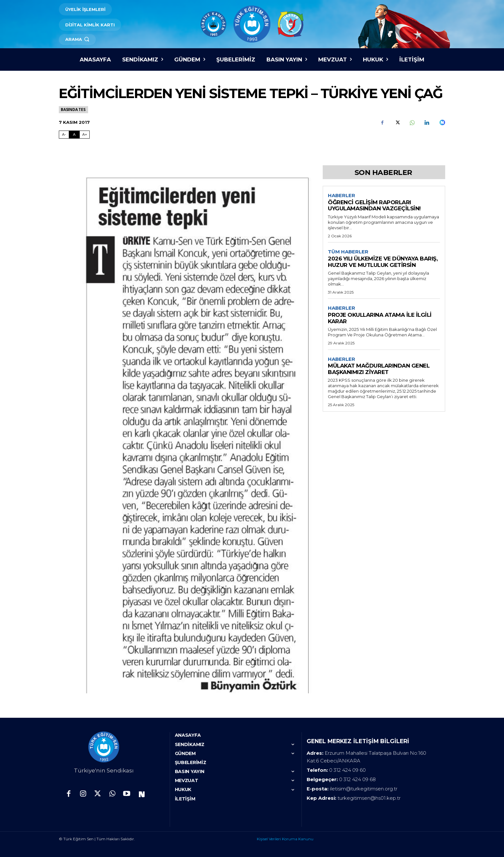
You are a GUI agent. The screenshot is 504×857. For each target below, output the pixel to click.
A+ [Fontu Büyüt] (85, 134)
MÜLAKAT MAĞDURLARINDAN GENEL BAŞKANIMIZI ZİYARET (379, 369)
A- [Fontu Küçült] (64, 134)
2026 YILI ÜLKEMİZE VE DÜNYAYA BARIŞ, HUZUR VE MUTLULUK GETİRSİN (383, 262)
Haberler (342, 196)
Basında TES (73, 109)
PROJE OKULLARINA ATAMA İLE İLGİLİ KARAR (380, 318)
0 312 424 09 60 (347, 770)
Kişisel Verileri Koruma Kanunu (285, 839)
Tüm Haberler (348, 252)
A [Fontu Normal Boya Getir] (74, 134)
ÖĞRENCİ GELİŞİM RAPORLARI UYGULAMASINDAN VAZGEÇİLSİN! (374, 205)
